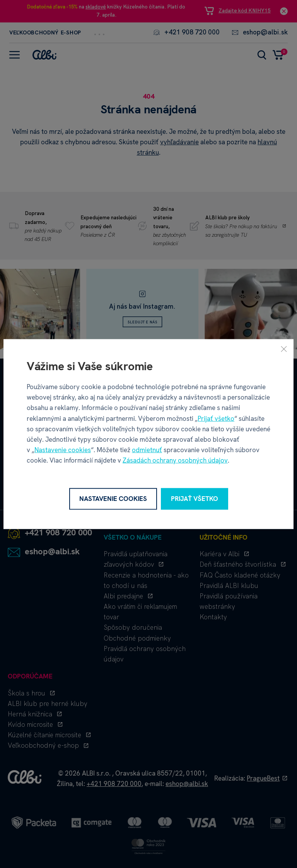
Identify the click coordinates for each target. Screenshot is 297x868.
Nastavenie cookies (63, 450)
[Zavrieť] (284, 349)
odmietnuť (147, 450)
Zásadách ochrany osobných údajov (175, 460)
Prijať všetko (216, 418)
